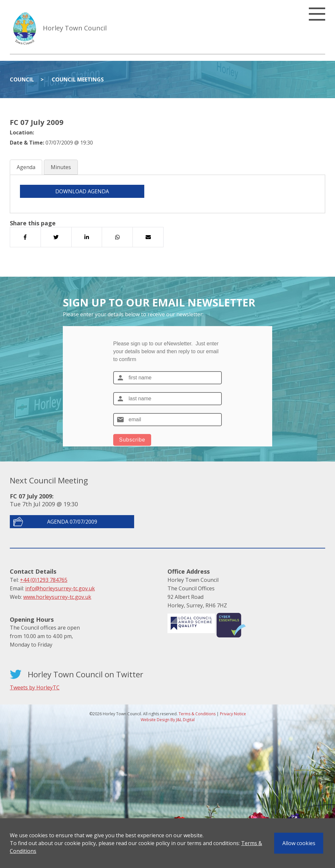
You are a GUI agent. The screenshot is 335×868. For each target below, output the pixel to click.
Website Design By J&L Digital (168, 720)
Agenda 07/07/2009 (72, 522)
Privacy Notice (233, 714)
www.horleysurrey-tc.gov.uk (57, 597)
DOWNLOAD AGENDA (82, 191)
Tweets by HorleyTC (35, 687)
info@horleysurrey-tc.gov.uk (60, 588)
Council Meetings (78, 79)
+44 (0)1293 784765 (44, 580)
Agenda (26, 167)
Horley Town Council (75, 28)
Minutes (61, 167)
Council (22, 79)
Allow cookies (299, 843)
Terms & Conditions (197, 714)
